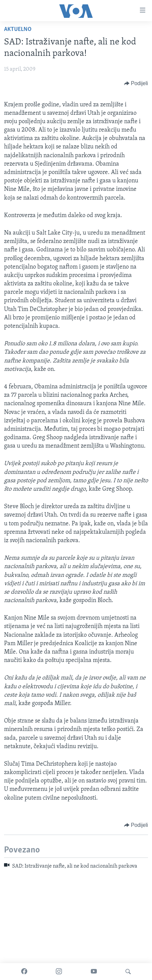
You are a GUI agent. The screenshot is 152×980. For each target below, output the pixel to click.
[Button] (136, 83)
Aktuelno (18, 29)
